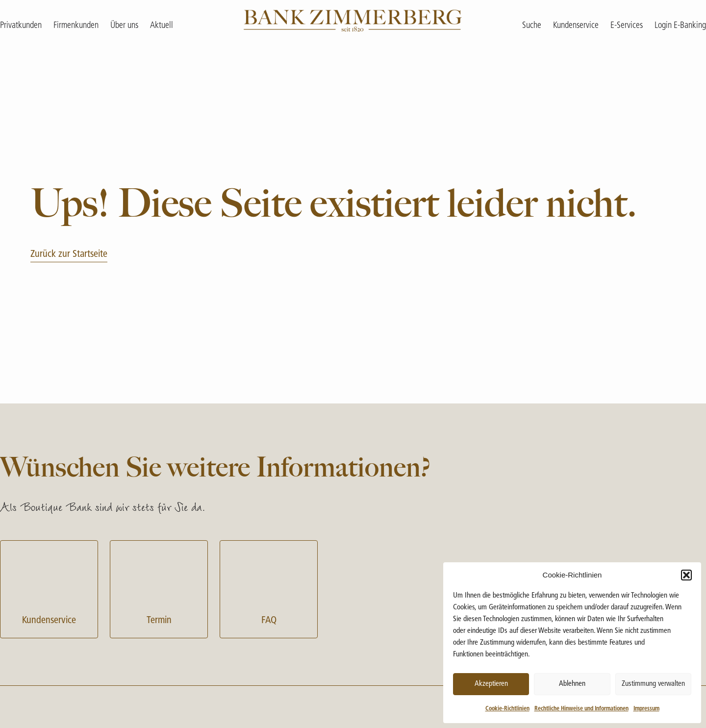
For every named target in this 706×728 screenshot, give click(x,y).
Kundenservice (49, 588)
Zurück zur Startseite (69, 254)
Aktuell (162, 26)
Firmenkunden (76, 26)
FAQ (269, 588)
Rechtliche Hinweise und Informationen (581, 709)
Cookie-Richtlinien (507, 709)
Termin (159, 588)
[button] (686, 575)
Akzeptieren (491, 684)
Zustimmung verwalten (653, 684)
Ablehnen (572, 684)
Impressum (646, 709)
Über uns (124, 26)
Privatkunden (21, 26)
